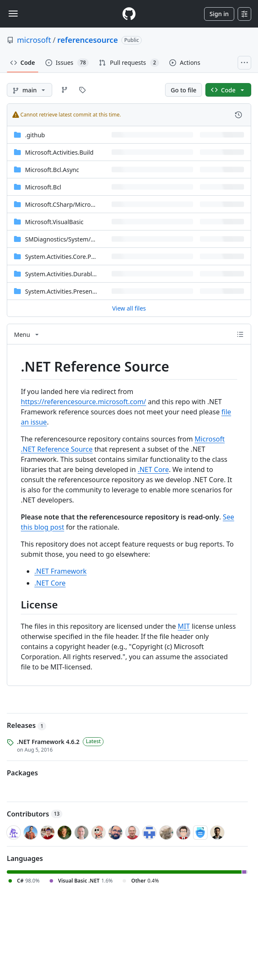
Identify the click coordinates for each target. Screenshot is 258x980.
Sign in (219, 14)
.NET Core (153, 469)
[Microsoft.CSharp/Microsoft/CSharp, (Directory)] (74, 204)
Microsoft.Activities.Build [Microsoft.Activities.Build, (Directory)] (59, 152)
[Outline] (240, 334)
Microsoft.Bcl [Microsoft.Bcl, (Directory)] (43, 187)
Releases (27, 725)
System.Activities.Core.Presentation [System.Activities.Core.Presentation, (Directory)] (74, 257)
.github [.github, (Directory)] (35, 135)
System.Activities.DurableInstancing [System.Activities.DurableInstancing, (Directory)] (75, 274)
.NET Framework (60, 571)
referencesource (88, 40)
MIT (184, 626)
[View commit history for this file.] (238, 115)
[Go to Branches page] (64, 90)
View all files (129, 308)
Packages (22, 773)
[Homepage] (129, 14)
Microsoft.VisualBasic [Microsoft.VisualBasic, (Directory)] (54, 222)
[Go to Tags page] (82, 90)
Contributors (35, 814)
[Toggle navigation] (13, 14)
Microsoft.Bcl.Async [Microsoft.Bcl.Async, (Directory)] (52, 170)
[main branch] (29, 90)
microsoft (34, 40)
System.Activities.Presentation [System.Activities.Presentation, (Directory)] (67, 291)
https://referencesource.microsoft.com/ (83, 402)
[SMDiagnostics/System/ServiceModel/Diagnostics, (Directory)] (94, 239)
